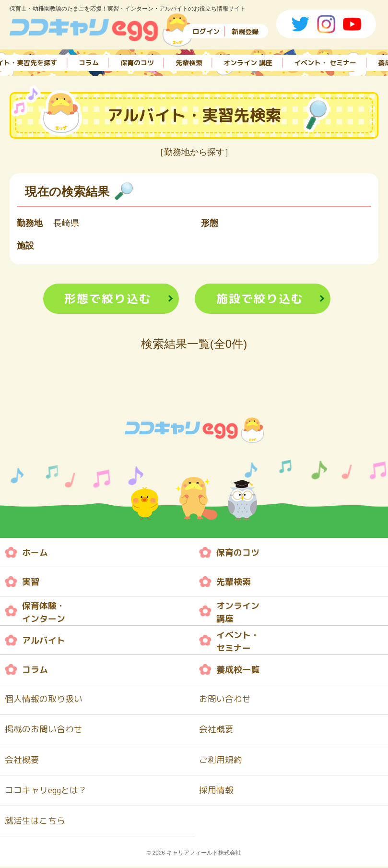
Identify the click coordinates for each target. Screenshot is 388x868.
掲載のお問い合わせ (44, 730)
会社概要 (216, 730)
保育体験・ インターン (44, 613)
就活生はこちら (35, 822)
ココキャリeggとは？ (46, 791)
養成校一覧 (238, 670)
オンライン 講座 (248, 62)
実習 (31, 582)
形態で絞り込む (108, 299)
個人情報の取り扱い (44, 699)
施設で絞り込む (260, 299)
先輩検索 (189, 62)
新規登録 (245, 31)
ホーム (35, 553)
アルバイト (44, 640)
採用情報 (216, 791)
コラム (89, 62)
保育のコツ (137, 62)
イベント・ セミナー (325, 62)
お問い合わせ (225, 699)
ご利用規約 (221, 761)
